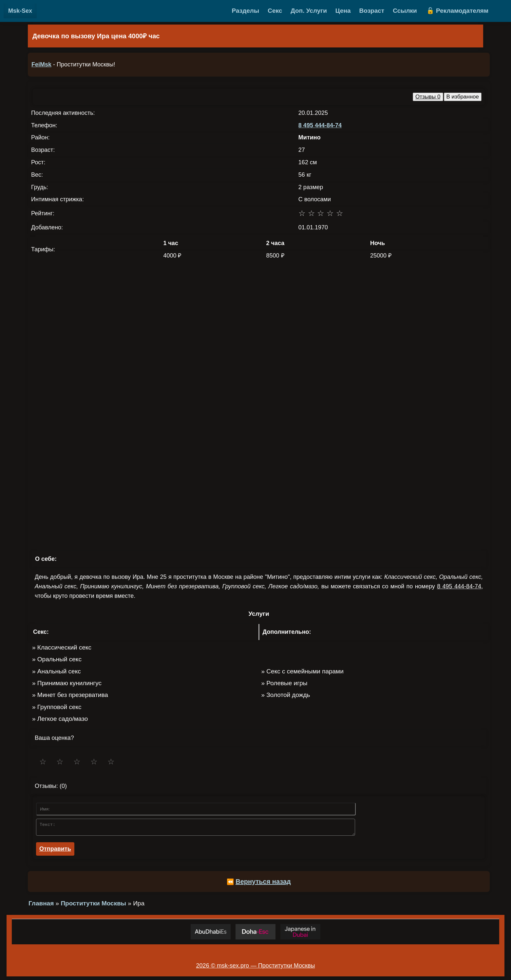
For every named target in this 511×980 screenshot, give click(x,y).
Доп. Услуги (309, 11)
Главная (41, 905)
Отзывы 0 (428, 97)
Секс (275, 11)
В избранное (463, 97)
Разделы (246, 11)
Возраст (372, 11)
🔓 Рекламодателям (457, 11)
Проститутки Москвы (93, 905)
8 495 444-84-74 (320, 125)
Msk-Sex (20, 11)
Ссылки (405, 11)
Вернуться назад (263, 883)
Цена (343, 11)
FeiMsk (41, 64)
